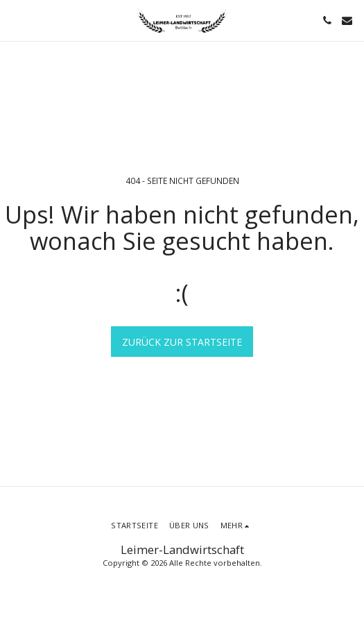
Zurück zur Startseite (182, 342)
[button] (15, 20)
